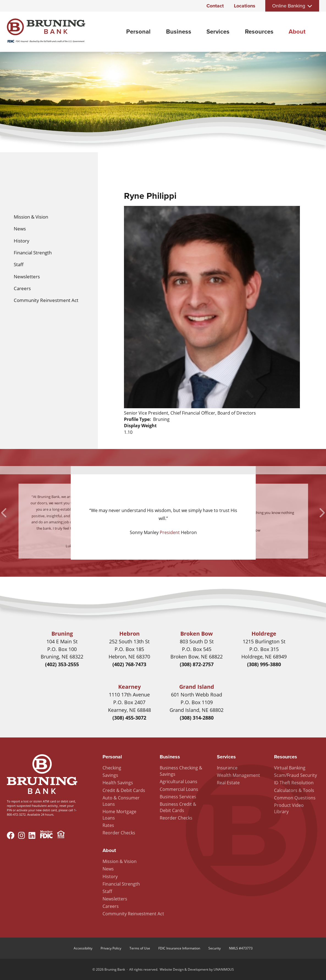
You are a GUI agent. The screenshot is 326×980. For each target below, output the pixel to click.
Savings (110, 775)
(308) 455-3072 (129, 718)
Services (218, 32)
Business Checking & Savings (181, 771)
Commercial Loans (179, 789)
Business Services (178, 797)
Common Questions (295, 798)
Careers (22, 288)
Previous (4, 513)
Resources (259, 32)
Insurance (227, 768)
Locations (245, 6)
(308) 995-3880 (264, 664)
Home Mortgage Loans (119, 815)
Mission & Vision (31, 217)
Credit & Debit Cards (124, 790)
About (297, 32)
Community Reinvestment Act (46, 300)
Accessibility (83, 948)
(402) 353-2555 (62, 664)
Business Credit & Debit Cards (178, 807)
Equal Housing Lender (61, 835)
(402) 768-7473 (129, 664)
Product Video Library (289, 808)
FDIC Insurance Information (179, 948)
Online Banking (289, 6)
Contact (215, 6)
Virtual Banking (290, 768)
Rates (108, 825)
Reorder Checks (119, 833)
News (20, 229)
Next (322, 513)
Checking (112, 768)
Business (179, 32)
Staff (19, 264)
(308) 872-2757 (197, 664)
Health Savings (118, 783)
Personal (138, 32)
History (22, 241)
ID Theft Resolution (294, 783)
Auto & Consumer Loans (121, 801)
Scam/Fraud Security (295, 775)
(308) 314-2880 (197, 718)
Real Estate (228, 783)
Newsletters (27, 277)
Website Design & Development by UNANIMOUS (197, 969)
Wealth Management (238, 775)
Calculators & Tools (294, 790)
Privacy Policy (111, 948)
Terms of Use (140, 948)
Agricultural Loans (179, 782)
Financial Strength (33, 253)
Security (215, 948)
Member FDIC (46, 835)
